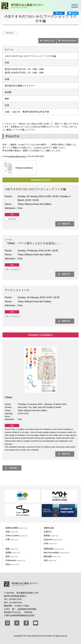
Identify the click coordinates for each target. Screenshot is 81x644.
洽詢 (50, 560)
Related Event (49, 41)
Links (50, 543)
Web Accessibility (57, 553)
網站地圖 (52, 556)
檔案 (12, 549)
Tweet (74, 13)
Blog (12, 564)
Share (60, 13)
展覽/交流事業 (16, 528)
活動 (12, 532)
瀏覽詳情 (66, 224)
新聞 (12, 556)
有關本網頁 (54, 549)
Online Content (17, 536)
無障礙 (51, 536)
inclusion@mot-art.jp (17, 156)
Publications (15, 560)
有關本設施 (49, 528)
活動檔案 (13, 468)
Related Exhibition (69, 41)
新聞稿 (13, 553)
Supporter (53, 539)
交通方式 (48, 532)
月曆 (12, 539)
